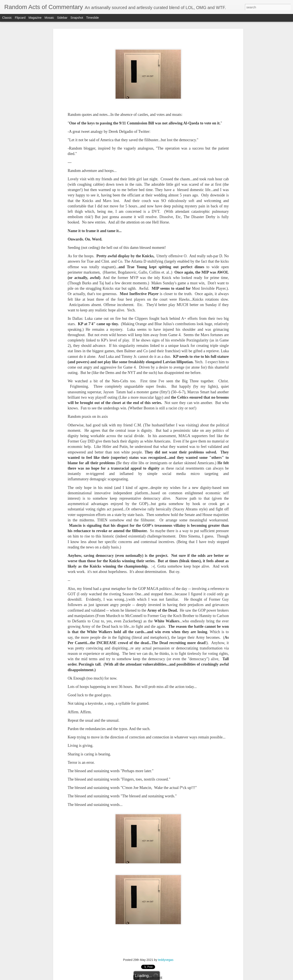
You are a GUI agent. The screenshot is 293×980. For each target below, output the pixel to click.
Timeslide (92, 18)
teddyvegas (166, 960)
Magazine (35, 18)
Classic (7, 18)
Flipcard (20, 18)
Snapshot (77, 18)
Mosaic (49, 18)
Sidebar (62, 18)
